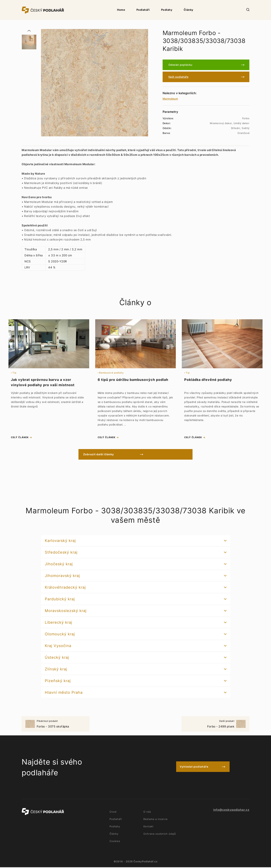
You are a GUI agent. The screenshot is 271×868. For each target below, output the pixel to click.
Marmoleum (170, 99)
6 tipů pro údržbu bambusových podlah (133, 380)
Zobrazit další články (119, 455)
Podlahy (167, 10)
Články (188, 10)
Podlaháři (143, 10)
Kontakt (148, 827)
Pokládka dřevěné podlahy (208, 380)
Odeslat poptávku (180, 65)
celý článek (20, 438)
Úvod (113, 812)
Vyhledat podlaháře (194, 768)
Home (121, 10)
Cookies (115, 842)
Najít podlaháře (179, 77)
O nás (147, 812)
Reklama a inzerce (156, 820)
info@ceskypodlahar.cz (231, 811)
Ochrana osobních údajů (160, 834)
